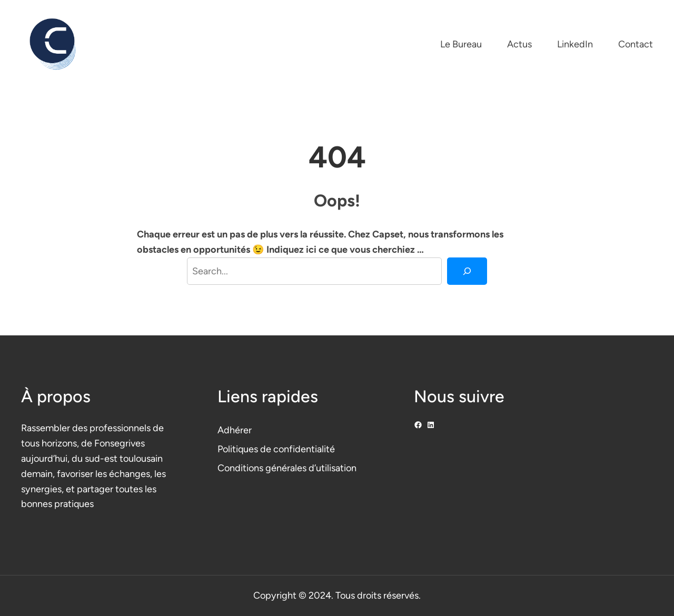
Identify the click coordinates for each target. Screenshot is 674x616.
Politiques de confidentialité (276, 449)
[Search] (467, 271)
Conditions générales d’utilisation (287, 468)
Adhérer (235, 430)
